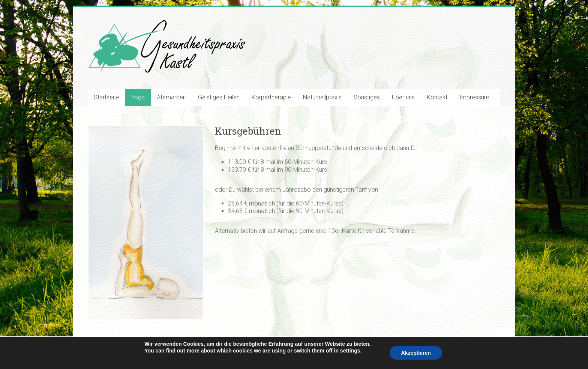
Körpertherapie (271, 97)
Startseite (106, 97)
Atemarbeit (171, 97)
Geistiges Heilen (219, 97)
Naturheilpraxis (322, 97)
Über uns (403, 97)
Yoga (138, 97)
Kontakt (437, 97)
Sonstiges (367, 97)
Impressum (474, 97)
